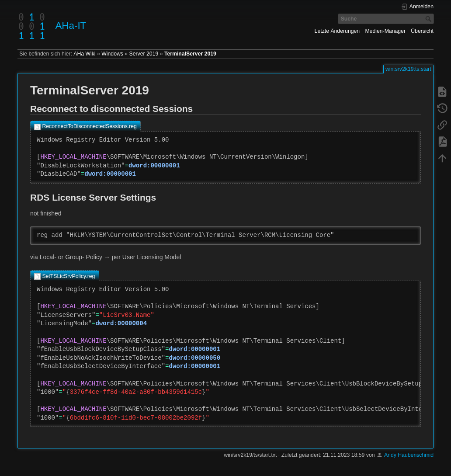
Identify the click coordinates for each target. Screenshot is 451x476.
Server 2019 (144, 54)
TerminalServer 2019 (190, 54)
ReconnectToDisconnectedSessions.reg (89, 126)
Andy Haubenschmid (409, 455)
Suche (429, 19)
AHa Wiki (84, 54)
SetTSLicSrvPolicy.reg (68, 276)
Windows (112, 54)
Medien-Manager (385, 31)
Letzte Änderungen (337, 31)
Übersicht (422, 31)
